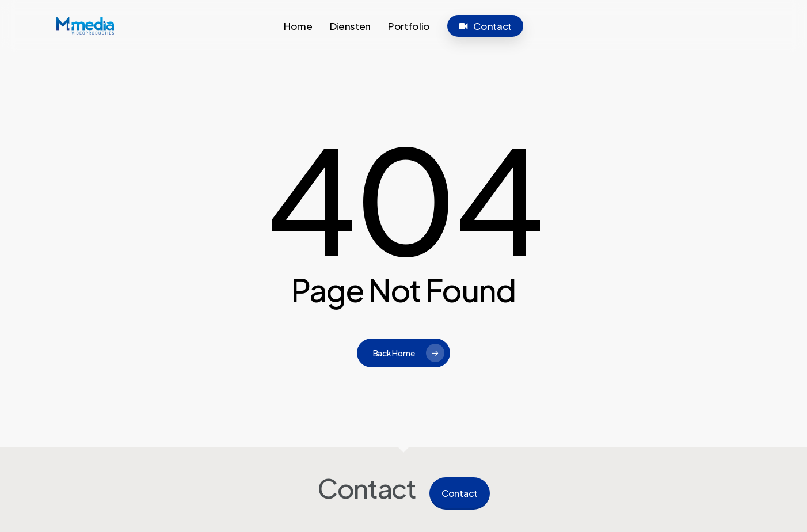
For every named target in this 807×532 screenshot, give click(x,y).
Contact (460, 493)
